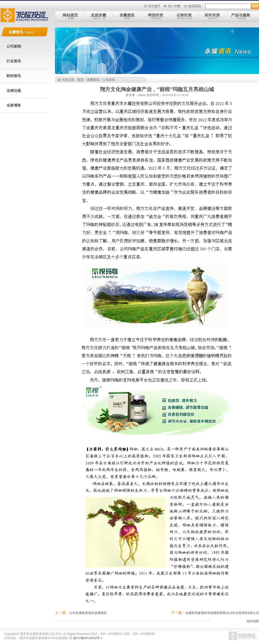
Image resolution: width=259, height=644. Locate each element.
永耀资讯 (93, 80)
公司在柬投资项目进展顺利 (88, 613)
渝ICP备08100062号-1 (88, 638)
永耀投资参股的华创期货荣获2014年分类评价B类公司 (222, 613)
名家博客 (14, 105)
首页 (80, 80)
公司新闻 (14, 46)
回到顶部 (253, 621)
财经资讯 (14, 76)
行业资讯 (14, 61)
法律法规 (14, 91)
